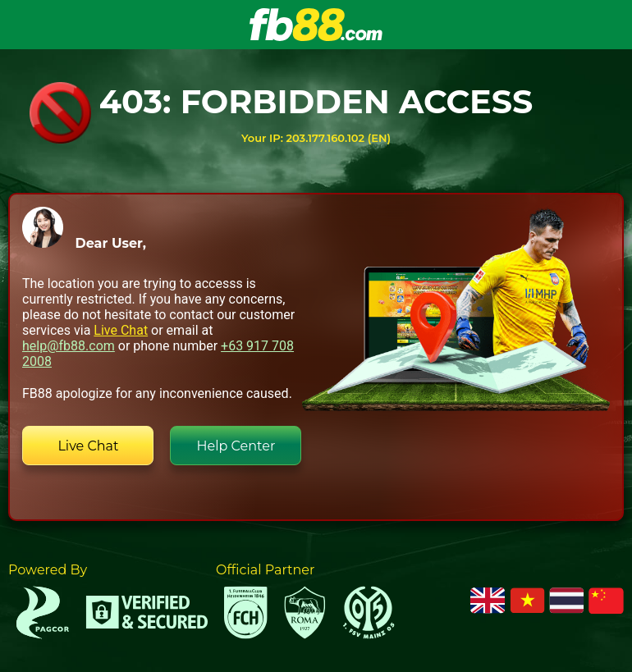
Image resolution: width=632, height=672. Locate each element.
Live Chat (121, 330)
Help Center (236, 446)
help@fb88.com (69, 346)
